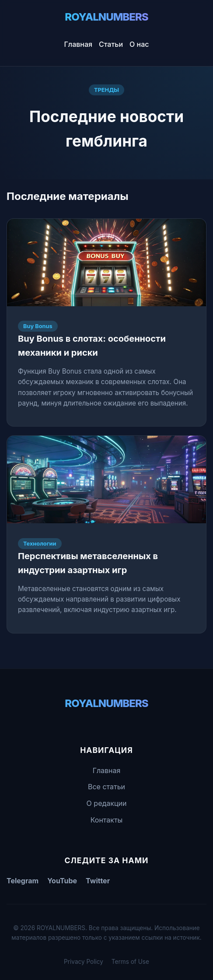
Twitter (98, 881)
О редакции (107, 803)
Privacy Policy (84, 962)
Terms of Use (130, 962)
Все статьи (106, 787)
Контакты (107, 820)
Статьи (111, 44)
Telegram (23, 881)
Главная (79, 44)
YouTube (62, 881)
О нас (139, 44)
